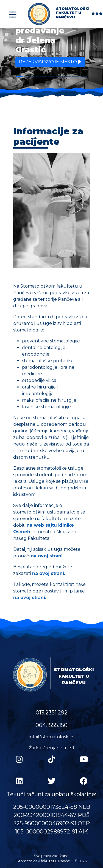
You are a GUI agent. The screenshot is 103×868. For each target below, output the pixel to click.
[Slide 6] (59, 76)
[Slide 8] (75, 76)
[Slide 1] (19, 76)
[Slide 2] (27, 76)
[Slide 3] (36, 76)
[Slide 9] (84, 76)
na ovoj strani (47, 556)
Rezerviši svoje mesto (50, 62)
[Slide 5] (51, 76)
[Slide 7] (67, 76)
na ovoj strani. (49, 573)
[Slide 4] (44, 76)
